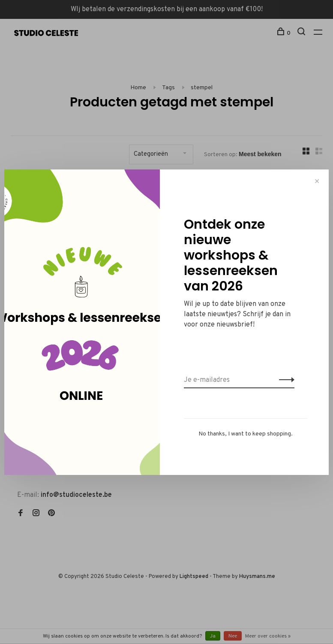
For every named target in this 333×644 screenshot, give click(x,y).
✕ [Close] (317, 181)
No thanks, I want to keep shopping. (246, 434)
